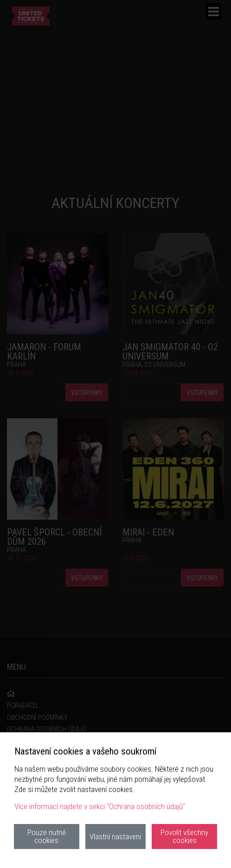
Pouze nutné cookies (47, 836)
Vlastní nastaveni (115, 837)
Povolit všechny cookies (184, 836)
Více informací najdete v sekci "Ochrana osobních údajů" (100, 806)
